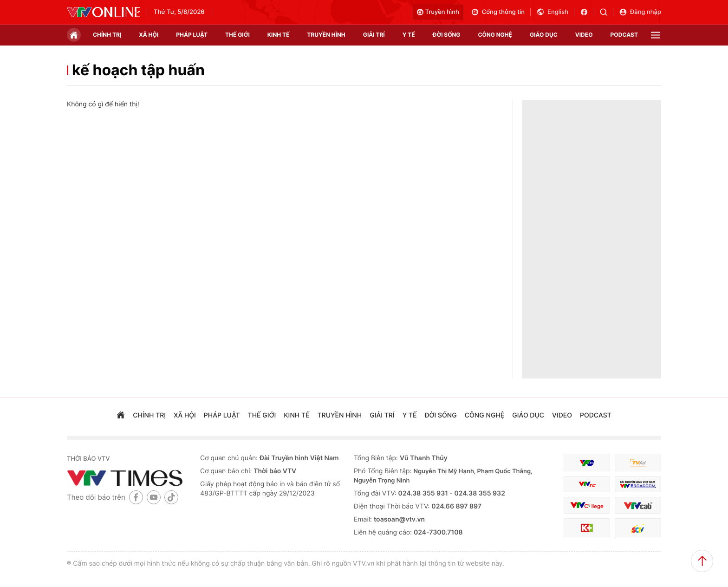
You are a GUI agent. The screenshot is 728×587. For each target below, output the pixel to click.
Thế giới (237, 35)
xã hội (149, 35)
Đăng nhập (640, 12)
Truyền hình (438, 12)
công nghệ (495, 35)
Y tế (409, 35)
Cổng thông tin (498, 12)
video (584, 35)
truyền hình (326, 35)
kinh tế (279, 35)
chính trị (107, 35)
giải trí (374, 35)
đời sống (447, 35)
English (552, 12)
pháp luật (192, 35)
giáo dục (544, 35)
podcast (624, 35)
